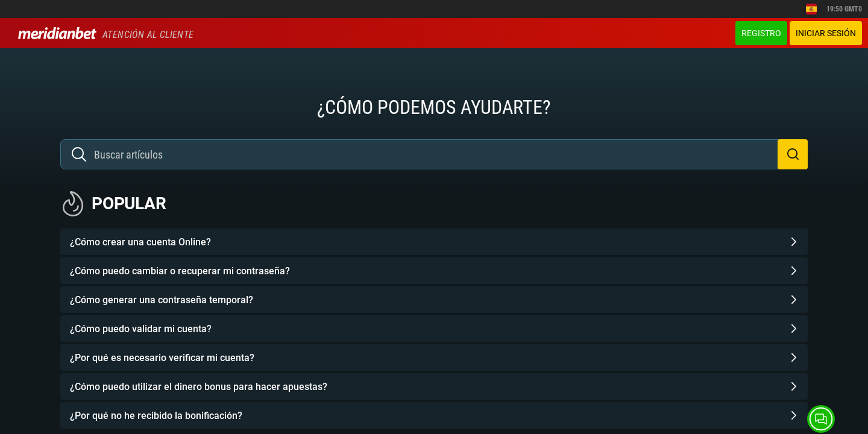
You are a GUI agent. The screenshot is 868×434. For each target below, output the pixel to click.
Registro (761, 33)
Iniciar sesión (826, 33)
